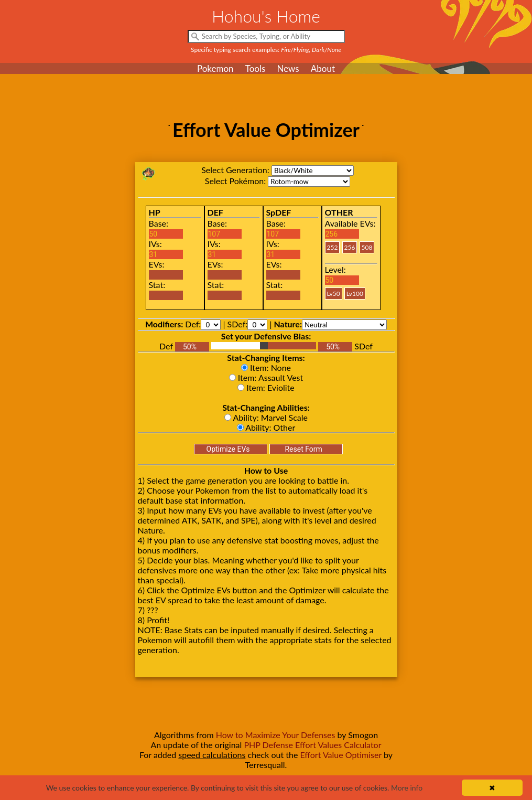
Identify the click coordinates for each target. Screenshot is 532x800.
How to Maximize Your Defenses (276, 735)
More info (407, 788)
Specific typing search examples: (266, 50)
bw (313, 170)
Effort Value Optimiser (341, 755)
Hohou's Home (266, 16)
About (323, 68)
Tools (256, 68)
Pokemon (215, 68)
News (288, 68)
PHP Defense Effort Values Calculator (312, 745)
